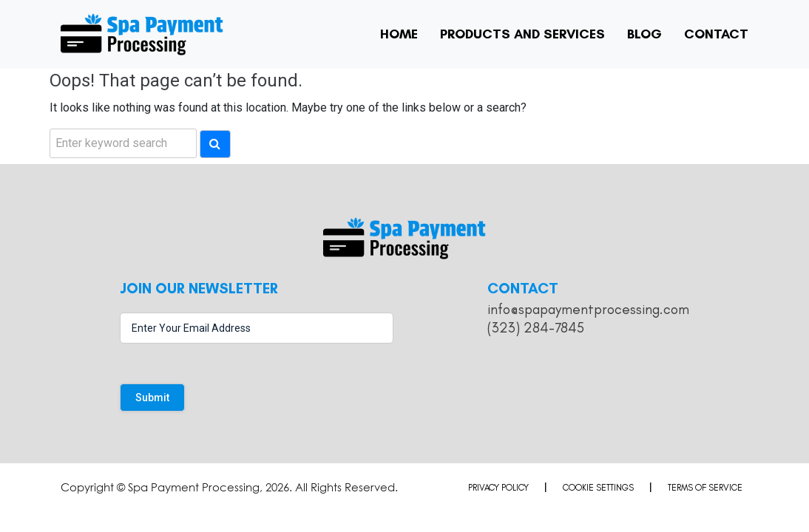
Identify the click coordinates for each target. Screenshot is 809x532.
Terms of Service (705, 488)
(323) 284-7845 (536, 328)
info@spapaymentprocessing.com (588, 309)
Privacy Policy (498, 488)
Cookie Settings (598, 488)
